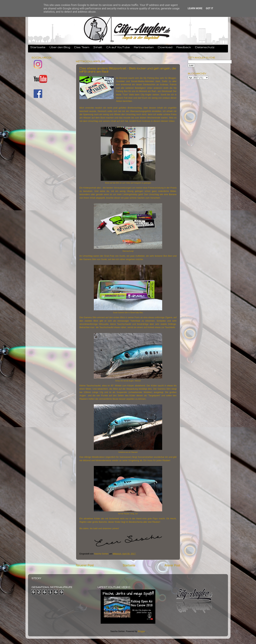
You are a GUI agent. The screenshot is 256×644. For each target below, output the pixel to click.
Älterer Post (172, 565)
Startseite (38, 47)
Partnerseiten (144, 47)
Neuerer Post (85, 565)
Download (165, 47)
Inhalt (98, 47)
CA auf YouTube (118, 47)
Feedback (184, 47)
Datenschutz (205, 47)
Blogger (141, 631)
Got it (209, 8)
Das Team (82, 47)
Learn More (195, 8)
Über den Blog (60, 47)
